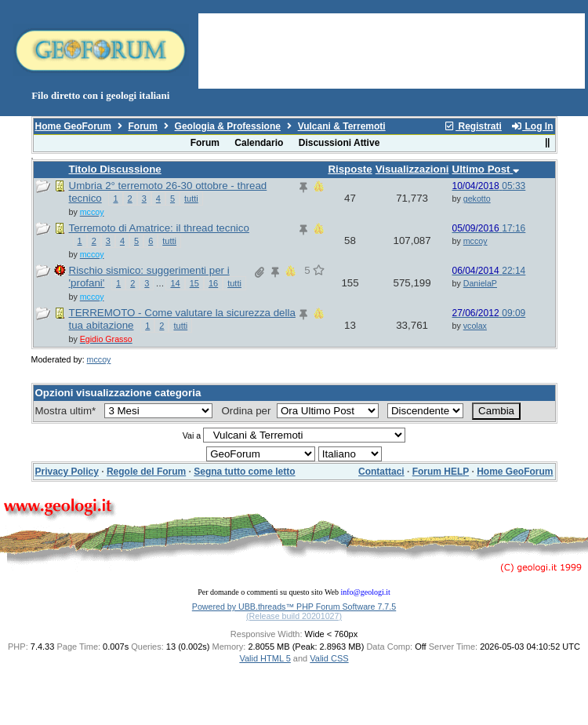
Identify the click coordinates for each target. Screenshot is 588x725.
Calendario (259, 143)
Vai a (192, 435)
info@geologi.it (365, 592)
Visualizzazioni (412, 169)
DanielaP (480, 283)
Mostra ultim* (69, 411)
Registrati (473, 126)
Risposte (350, 169)
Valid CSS (329, 658)
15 (194, 283)
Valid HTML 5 (265, 658)
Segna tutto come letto (244, 472)
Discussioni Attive (339, 143)
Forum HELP (441, 472)
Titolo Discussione (115, 169)
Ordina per (247, 411)
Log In (532, 126)
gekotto (477, 199)
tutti (191, 199)
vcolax (475, 326)
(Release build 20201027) (294, 616)
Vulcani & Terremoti (342, 126)
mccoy (475, 241)
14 (175, 283)
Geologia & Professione (228, 126)
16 (213, 283)
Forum (143, 126)
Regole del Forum (146, 472)
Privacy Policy (67, 472)
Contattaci (381, 472)
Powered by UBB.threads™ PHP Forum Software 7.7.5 (294, 607)
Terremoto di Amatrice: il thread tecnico (159, 228)
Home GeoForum (73, 126)
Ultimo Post (486, 169)
